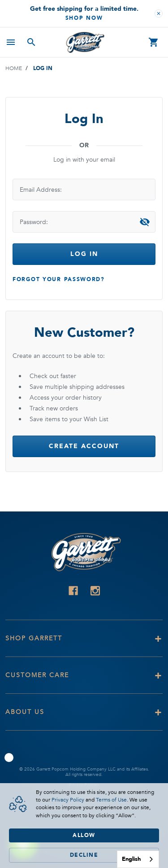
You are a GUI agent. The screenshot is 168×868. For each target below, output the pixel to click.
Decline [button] (84, 855)
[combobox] (138, 859)
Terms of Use (111, 800)
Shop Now (84, 18)
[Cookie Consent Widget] (84, 826)
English (131, 859)
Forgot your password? (59, 279)
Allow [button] (84, 835)
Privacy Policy (68, 800)
